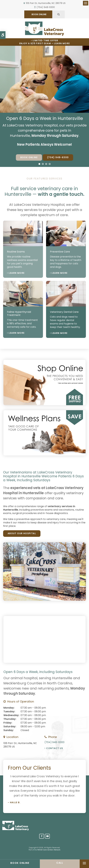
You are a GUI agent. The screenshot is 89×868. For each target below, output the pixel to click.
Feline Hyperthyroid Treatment (19, 314)
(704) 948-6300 (46, 7)
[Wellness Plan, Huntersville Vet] (44, 455)
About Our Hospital (22, 533)
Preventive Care (60, 252)
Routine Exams (16, 252)
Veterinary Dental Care (64, 312)
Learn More (17, 273)
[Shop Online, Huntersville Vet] (44, 404)
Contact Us (55, 748)
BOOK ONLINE (39, 14)
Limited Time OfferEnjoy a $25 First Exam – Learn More (45, 42)
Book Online (29, 157)
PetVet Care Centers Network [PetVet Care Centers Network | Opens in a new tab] (49, 850)
